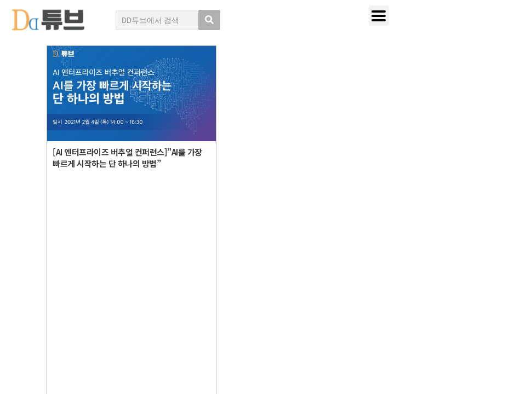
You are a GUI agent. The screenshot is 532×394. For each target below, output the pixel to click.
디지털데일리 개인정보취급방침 (447, 262)
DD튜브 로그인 (57, 361)
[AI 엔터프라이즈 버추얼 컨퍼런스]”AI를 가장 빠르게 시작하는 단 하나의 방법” (127, 158)
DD (65, 270)
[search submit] (209, 20)
